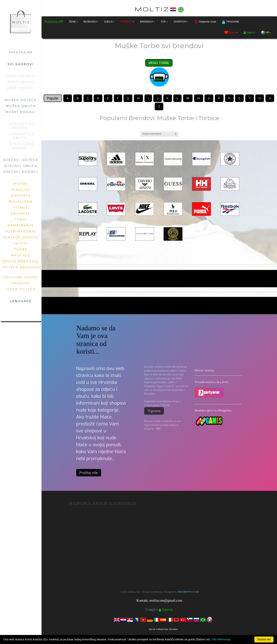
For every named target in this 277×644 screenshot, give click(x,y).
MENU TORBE (159, 63)
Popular (53, 98)
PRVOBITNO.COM (188, 592)
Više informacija (221, 639)
